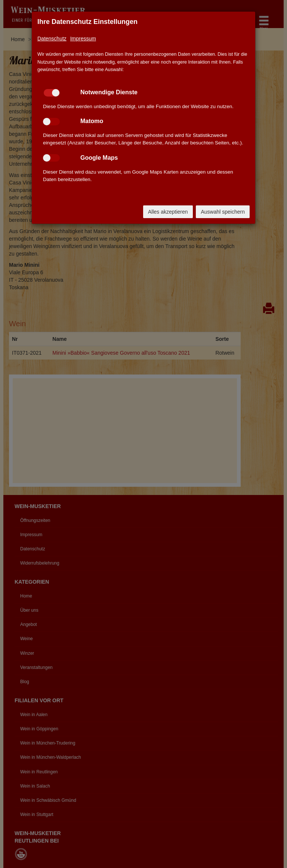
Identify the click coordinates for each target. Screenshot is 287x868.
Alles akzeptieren (168, 212)
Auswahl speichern (223, 212)
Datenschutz (52, 39)
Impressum (83, 39)
